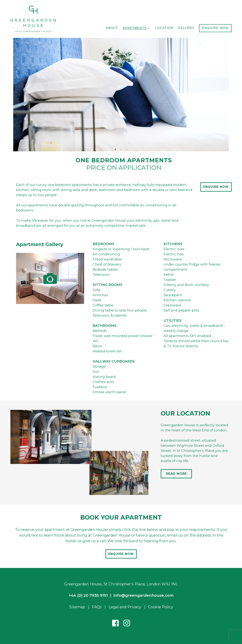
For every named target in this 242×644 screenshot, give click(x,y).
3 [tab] (127, 149)
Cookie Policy (161, 607)
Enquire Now (215, 28)
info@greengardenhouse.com (143, 595)
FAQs (97, 607)
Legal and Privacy (125, 607)
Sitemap (77, 607)
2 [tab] (121, 149)
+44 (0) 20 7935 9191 (88, 595)
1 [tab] (115, 149)
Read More (176, 474)
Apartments (135, 28)
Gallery (186, 28)
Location (164, 28)
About (112, 28)
